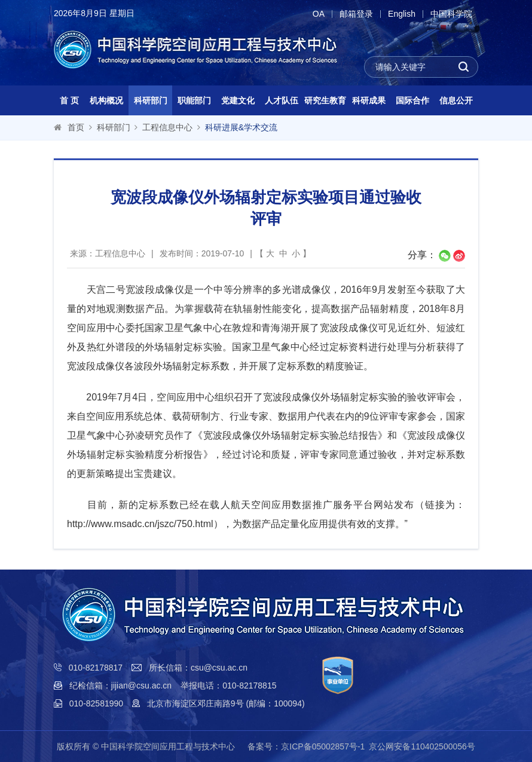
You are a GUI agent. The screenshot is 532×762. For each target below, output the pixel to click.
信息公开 (456, 100)
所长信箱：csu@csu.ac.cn (198, 668)
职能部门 (194, 100)
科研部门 (151, 100)
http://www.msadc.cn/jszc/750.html (140, 524)
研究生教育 (325, 100)
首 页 (69, 100)
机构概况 (106, 100)
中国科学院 (451, 14)
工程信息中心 (167, 127)
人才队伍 (282, 100)
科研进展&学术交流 (241, 127)
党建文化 (238, 100)
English (402, 14)
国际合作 (412, 100)
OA (319, 14)
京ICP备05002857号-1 (323, 746)
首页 (76, 127)
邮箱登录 (356, 14)
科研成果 (369, 100)
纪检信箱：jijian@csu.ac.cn (120, 686)
